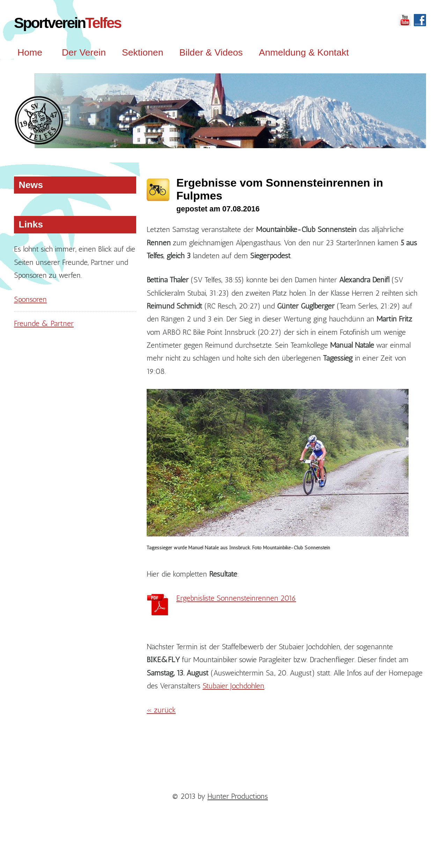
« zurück (161, 710)
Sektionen (143, 52)
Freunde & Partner (44, 323)
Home (30, 52)
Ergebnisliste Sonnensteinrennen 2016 (236, 598)
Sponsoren (30, 299)
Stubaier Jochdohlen (233, 686)
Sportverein (67, 23)
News (31, 185)
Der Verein (84, 52)
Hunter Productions (238, 796)
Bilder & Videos (211, 52)
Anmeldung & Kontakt (304, 52)
